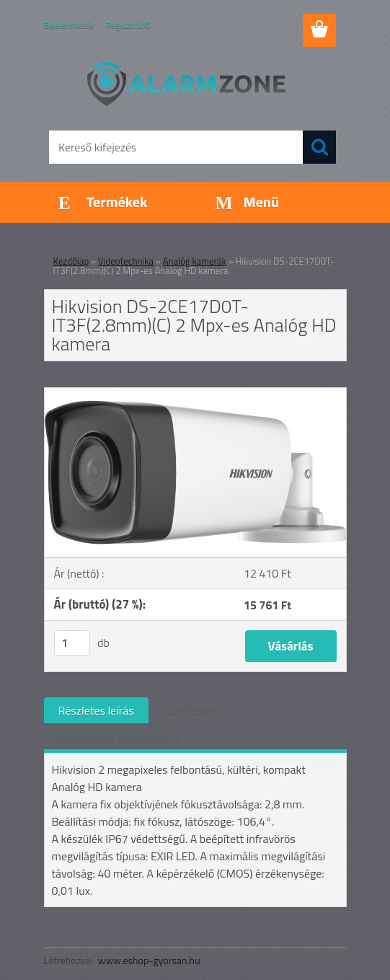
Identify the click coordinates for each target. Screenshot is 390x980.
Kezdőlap (71, 261)
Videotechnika (126, 261)
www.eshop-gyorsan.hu (149, 960)
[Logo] (186, 84)
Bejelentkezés (69, 25)
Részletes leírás (96, 710)
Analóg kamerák (195, 261)
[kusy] (72, 643)
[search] (319, 147)
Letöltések (192, 710)
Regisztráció (128, 25)
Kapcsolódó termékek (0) (118, 736)
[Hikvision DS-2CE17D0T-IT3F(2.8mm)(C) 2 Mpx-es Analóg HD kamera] (195, 394)
